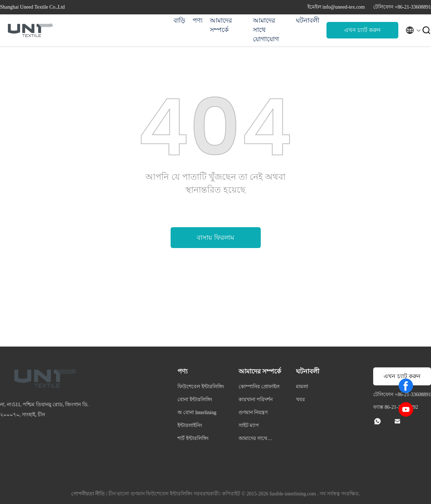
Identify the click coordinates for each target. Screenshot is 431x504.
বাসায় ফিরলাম (215, 238)
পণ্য (198, 20)
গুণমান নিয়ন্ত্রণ (253, 413)
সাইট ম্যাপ (249, 425)
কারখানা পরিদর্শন (256, 400)
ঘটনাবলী (308, 20)
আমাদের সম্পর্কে (221, 25)
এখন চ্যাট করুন (362, 30)
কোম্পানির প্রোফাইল (259, 387)
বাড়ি (179, 20)
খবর (300, 400)
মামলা (302, 387)
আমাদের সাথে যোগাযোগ (266, 30)
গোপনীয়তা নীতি (88, 494)
